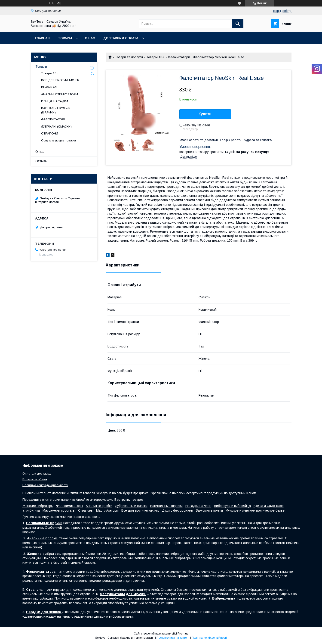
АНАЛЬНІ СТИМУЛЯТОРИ (60, 94)
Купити (205, 114)
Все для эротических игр (140, 510)
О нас (90, 38)
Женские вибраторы (38, 506)
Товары (65, 38)
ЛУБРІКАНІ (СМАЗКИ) (56, 127)
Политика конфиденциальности (45, 485)
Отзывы (41, 161)
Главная (42, 38)
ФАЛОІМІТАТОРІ (53, 119)
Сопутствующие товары (58, 140)
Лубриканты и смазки (131, 506)
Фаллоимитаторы (70, 506)
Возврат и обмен (35, 479)
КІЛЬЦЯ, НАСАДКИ (55, 101)
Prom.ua (183, 634)
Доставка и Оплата (121, 38)
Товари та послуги (129, 57)
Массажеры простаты (59, 510)
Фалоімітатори (179, 57)
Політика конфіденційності (209, 638)
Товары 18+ (155, 57)
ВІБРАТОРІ (49, 87)
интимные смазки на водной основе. (179, 598)
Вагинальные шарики (166, 506)
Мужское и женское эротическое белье (255, 510)
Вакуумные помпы (209, 510)
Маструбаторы (107, 510)
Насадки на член (198, 506)
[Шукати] (238, 24)
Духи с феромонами (178, 510)
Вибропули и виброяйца (232, 506)
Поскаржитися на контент (173, 638)
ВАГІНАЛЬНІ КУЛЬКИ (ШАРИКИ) (56, 110)
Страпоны (86, 510)
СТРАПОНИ (50, 133)
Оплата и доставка (37, 474)
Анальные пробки (99, 506)
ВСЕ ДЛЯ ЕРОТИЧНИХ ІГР (60, 80)
